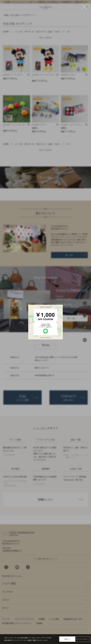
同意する (67, 639)
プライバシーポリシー (82, 639)
